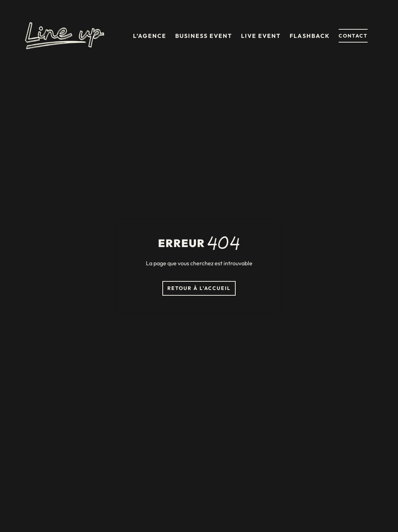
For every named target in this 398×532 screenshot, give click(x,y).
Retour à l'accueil (199, 288)
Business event (204, 36)
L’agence (150, 36)
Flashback (310, 36)
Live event (261, 36)
